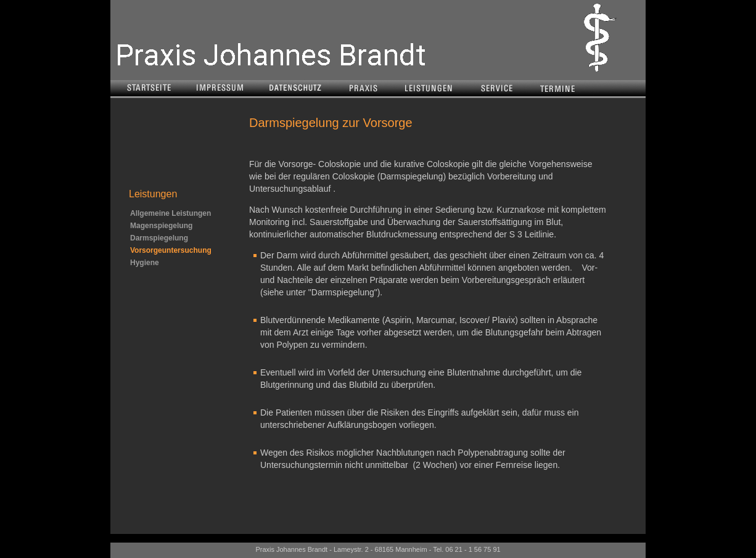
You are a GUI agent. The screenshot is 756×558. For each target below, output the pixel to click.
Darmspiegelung (159, 238)
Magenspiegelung (161, 226)
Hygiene (145, 263)
